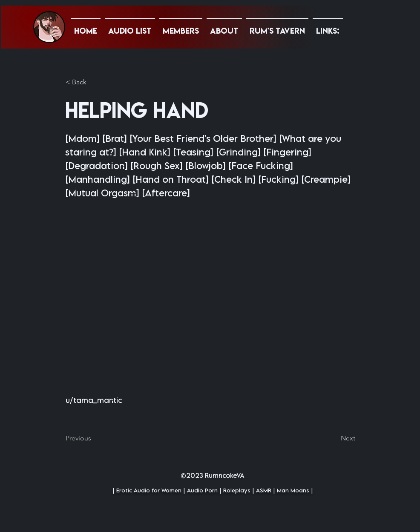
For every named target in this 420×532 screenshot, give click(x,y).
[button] (328, 27)
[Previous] (94, 438)
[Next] (334, 438)
